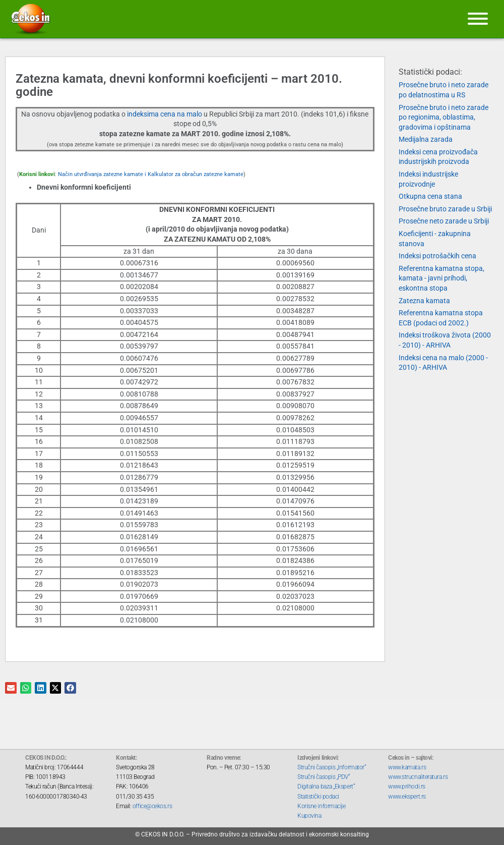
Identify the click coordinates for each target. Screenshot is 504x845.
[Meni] (478, 19)
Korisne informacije (321, 806)
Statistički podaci (318, 797)
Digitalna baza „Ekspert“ (326, 786)
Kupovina (309, 816)
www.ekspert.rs (407, 797)
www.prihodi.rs (407, 786)
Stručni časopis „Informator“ (332, 767)
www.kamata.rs (407, 767)
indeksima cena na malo (165, 114)
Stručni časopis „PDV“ (324, 777)
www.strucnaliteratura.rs (418, 777)
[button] (11, 688)
